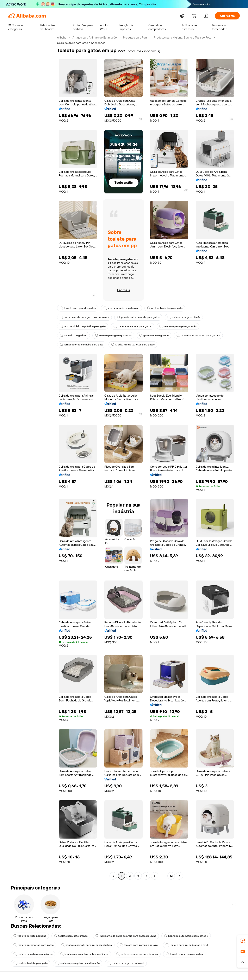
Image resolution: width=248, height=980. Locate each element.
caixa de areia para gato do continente (83, 317)
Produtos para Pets (137, 37)
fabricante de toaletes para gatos (80, 345)
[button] (243, 962)
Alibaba (62, 37)
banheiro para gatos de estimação (74, 963)
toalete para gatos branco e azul (178, 945)
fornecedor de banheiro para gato (207, 336)
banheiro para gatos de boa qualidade (81, 954)
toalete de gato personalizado (32, 954)
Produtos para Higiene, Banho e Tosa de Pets (184, 37)
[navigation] (31, 457)
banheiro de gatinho (211, 326)
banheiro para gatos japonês (173, 326)
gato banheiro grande (116, 336)
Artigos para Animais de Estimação (96, 37)
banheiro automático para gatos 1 (158, 336)
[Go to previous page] (113, 876)
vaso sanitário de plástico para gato (82, 326)
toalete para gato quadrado (77, 336)
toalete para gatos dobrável (120, 963)
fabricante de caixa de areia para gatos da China (120, 936)
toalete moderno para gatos (176, 954)
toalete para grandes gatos (77, 308)
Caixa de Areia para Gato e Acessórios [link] (82, 43)
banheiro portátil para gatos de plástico (83, 945)
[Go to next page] (179, 876)
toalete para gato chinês (177, 317)
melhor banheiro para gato (160, 308)
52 (171, 876)
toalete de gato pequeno (29, 936)
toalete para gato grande (68, 936)
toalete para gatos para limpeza (132, 954)
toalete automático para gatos (32, 945)
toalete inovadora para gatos (129, 326)
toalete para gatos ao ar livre (132, 945)
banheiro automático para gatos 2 (177, 936)
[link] (243, 941)
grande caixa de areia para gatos (134, 317)
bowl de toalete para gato (30, 963)
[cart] (195, 16)
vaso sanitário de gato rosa (118, 308)
